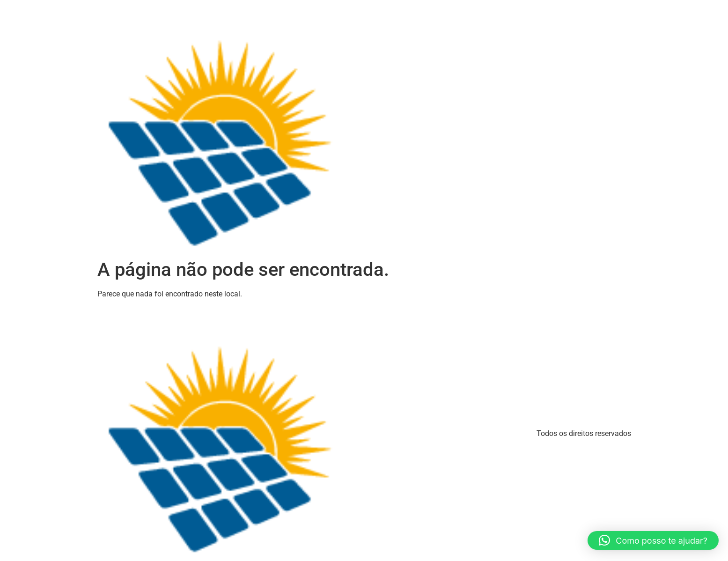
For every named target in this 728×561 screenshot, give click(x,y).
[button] (653, 540)
